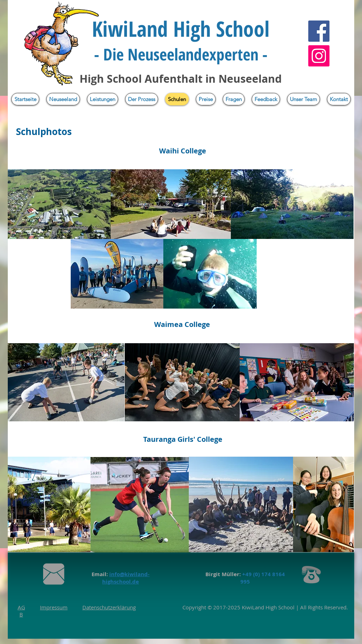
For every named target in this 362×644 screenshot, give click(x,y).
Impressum (54, 607)
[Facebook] (319, 31)
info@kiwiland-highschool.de (126, 578)
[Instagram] (319, 56)
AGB (21, 611)
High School (279, 607)
